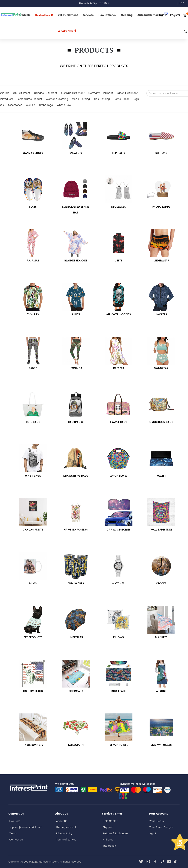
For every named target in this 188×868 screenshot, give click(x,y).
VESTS (119, 261)
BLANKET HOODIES (76, 261)
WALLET (161, 476)
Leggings (76, 368)
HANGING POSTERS (76, 530)
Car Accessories (119, 530)
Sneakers (76, 153)
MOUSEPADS (119, 691)
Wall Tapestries (161, 530)
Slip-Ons (161, 153)
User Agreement (66, 827)
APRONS (161, 691)
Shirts (76, 314)
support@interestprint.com (26, 827)
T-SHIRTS (33, 314)
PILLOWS (119, 637)
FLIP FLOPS (118, 153)
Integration (109, 846)
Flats (33, 207)
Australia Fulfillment (73, 93)
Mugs (33, 584)
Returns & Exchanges (116, 834)
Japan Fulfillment (127, 93)
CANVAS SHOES (33, 153)
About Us (62, 821)
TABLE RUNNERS (33, 745)
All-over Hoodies (118, 314)
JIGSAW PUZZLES (161, 745)
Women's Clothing (57, 99)
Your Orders (157, 821)
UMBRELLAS (76, 637)
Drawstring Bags (76, 476)
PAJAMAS (33, 261)
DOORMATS (76, 691)
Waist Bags (33, 476)
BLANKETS (161, 637)
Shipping (127, 15)
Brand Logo (46, 105)
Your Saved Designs (161, 827)
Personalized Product (29, 99)
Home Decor (121, 99)
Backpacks (76, 422)
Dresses (119, 368)
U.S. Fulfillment (68, 15)
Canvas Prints (33, 530)
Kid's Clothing (102, 99)
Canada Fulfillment (46, 93)
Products (25, 15)
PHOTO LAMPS (161, 207)
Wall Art (31, 105)
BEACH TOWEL (119, 745)
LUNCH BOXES (119, 476)
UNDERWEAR (161, 261)
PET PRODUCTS (33, 637)
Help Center (110, 821)
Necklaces (119, 207)
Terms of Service (66, 840)
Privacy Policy (64, 834)
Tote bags (33, 422)
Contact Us (16, 840)
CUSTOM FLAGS (33, 691)
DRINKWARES (76, 584)
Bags (136, 99)
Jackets (161, 314)
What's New (67, 31)
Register (175, 15)
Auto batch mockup (153, 15)
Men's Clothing (81, 99)
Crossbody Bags (161, 422)
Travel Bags (119, 422)
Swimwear (161, 368)
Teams (13, 834)
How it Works (107, 15)
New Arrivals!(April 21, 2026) (94, 3)
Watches (119, 584)
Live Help (15, 821)
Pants (33, 368)
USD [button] (183, 3)
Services (88, 15)
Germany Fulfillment (101, 93)
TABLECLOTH (76, 745)
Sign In (153, 834)
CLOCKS (161, 584)
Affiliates (108, 840)
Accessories (15, 105)
